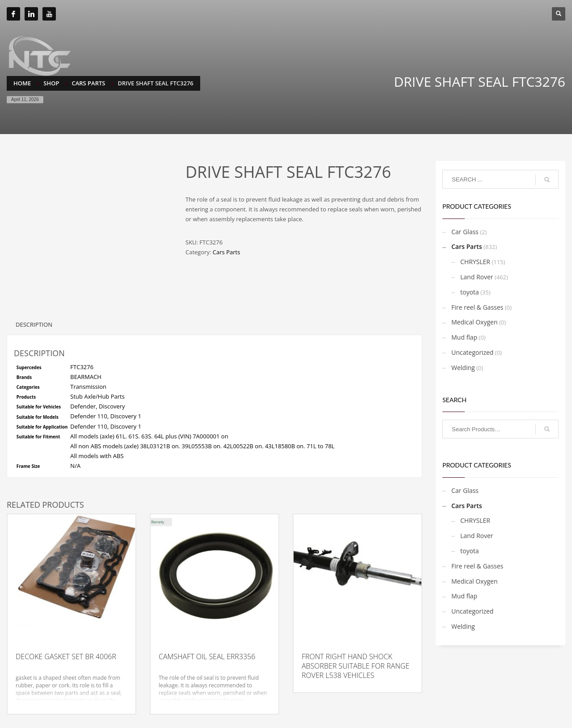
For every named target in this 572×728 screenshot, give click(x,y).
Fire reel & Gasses (477, 307)
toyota (470, 292)
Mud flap (464, 337)
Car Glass (465, 232)
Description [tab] (34, 324)
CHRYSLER (475, 262)
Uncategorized (472, 352)
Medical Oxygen (475, 322)
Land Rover (477, 277)
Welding (463, 368)
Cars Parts (226, 252)
